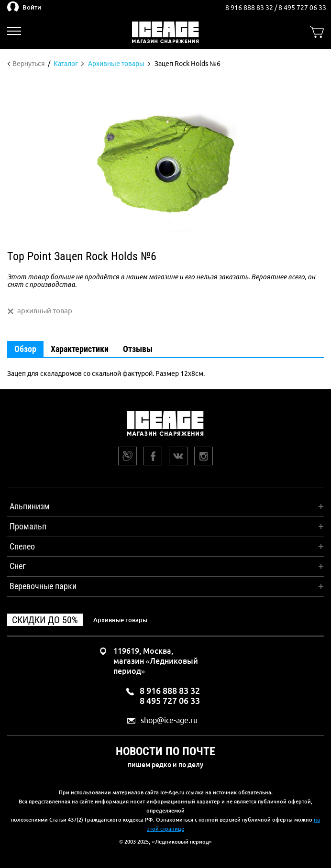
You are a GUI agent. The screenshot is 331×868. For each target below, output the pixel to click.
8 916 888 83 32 (250, 8)
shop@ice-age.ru (169, 720)
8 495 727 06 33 (302, 8)
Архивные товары (120, 620)
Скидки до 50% (45, 620)
